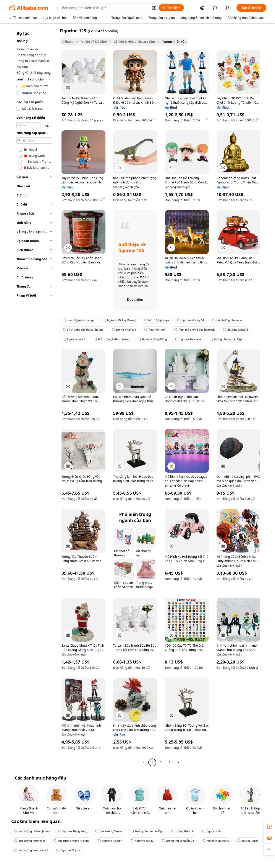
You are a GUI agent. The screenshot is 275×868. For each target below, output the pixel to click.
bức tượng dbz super (228, 320)
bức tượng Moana (109, 831)
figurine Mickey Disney (119, 320)
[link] (269, 827)
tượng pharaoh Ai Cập (226, 339)
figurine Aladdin (110, 841)
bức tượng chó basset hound (83, 330)
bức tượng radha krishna (71, 841)
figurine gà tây (142, 841)
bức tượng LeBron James (112, 339)
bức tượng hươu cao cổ (31, 850)
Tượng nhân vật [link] (174, 42)
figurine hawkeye (188, 339)
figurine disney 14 (191, 320)
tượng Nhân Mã (124, 330)
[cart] (215, 8)
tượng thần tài (183, 831)
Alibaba (68, 42)
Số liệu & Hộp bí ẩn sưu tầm (134, 42)
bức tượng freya (156, 320)
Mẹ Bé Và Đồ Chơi (94, 42)
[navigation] (33, 397)
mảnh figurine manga (78, 320)
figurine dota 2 (74, 339)
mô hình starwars (216, 841)
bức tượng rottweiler (30, 841)
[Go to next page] (178, 762)
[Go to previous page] (144, 762)
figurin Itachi (247, 841)
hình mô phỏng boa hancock (194, 330)
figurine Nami (155, 330)
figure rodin (212, 831)
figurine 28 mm (68, 850)
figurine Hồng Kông (152, 339)
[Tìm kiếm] (171, 8)
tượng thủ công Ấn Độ (178, 841)
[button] (154, 8)
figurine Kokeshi (236, 330)
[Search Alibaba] (105, 8)
